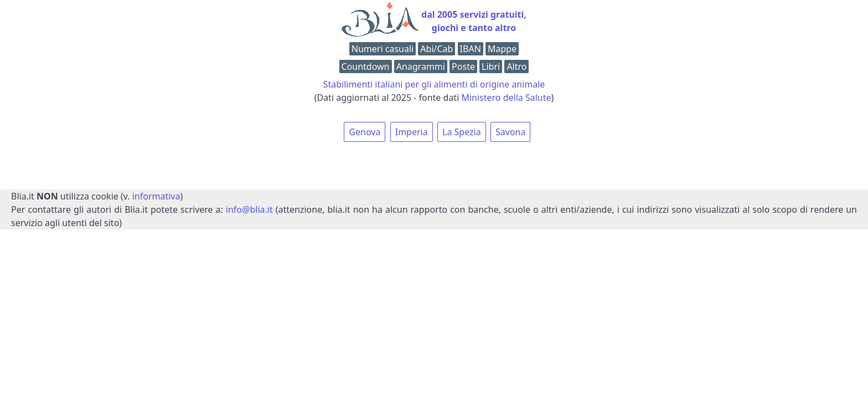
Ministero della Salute (506, 98)
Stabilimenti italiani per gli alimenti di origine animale (434, 84)
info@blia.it (249, 209)
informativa (156, 196)
